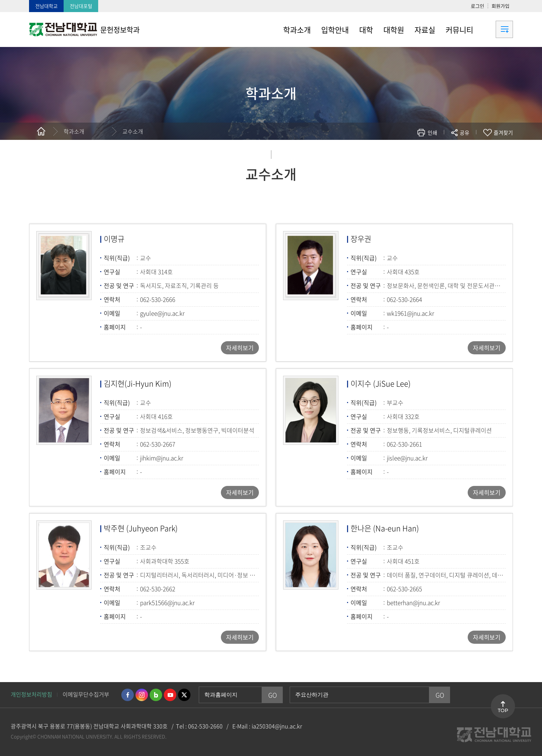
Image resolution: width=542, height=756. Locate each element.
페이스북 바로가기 (128, 695)
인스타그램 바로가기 (142, 695)
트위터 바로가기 (184, 695)
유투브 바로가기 (170, 695)
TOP (503, 710)
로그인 (478, 6)
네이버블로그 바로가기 (156, 695)
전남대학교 (46, 6)
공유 (465, 133)
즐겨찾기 (503, 133)
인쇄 (432, 133)
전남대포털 (81, 6)
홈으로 (41, 131)
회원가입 (501, 6)
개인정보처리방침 (31, 694)
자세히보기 (240, 348)
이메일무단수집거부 (86, 694)
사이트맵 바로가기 (496, 29)
